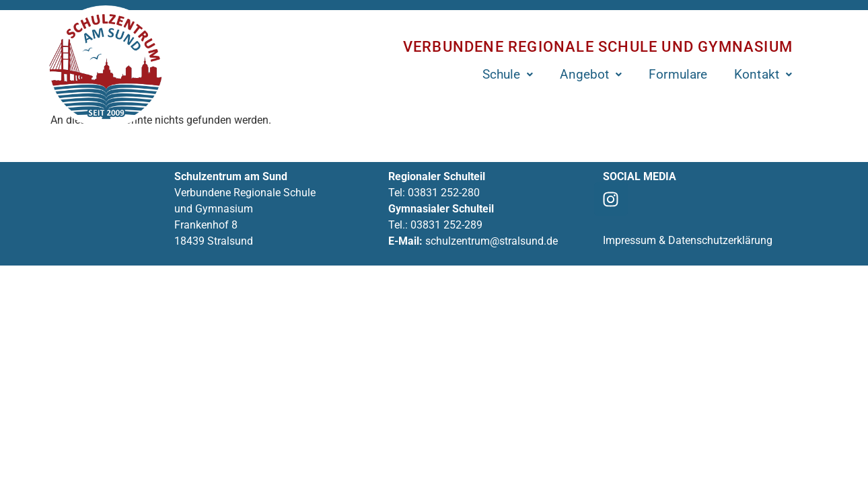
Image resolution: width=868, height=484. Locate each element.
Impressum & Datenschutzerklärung (688, 240)
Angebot (591, 74)
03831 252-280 (444, 193)
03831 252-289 (446, 225)
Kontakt (763, 74)
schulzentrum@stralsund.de (492, 241)
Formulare (678, 74)
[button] (508, 74)
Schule (508, 74)
